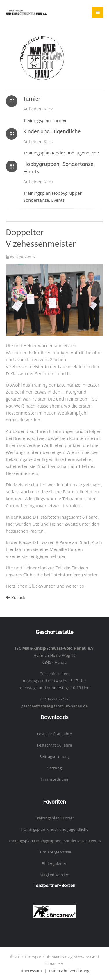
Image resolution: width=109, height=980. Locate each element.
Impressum (32, 971)
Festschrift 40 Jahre (54, 734)
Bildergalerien (55, 863)
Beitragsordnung (54, 756)
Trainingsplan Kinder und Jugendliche (61, 153)
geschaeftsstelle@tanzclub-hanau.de (54, 706)
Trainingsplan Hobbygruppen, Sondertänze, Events (54, 841)
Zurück (18, 597)
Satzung (55, 768)
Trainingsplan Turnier (45, 120)
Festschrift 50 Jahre (54, 745)
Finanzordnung (54, 779)
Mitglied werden (55, 875)
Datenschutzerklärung (69, 971)
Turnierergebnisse (54, 852)
